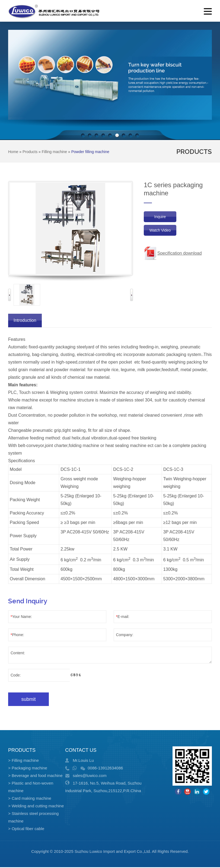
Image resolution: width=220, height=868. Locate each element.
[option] (27, 295)
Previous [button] (9, 295)
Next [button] (132, 295)
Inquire (160, 217)
